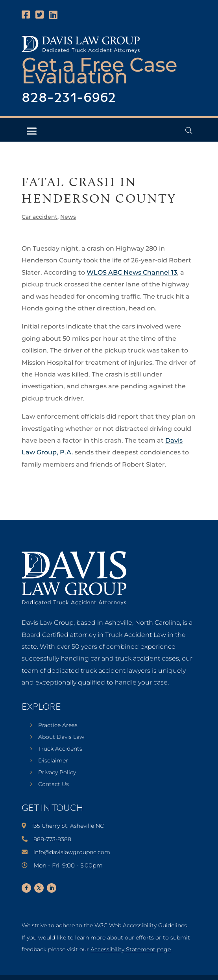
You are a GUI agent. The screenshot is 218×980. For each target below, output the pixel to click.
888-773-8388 (52, 839)
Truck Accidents (60, 749)
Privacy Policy (57, 773)
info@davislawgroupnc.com (72, 852)
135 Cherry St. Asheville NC (68, 826)
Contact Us (54, 784)
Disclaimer (53, 761)
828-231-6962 (69, 98)
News (68, 217)
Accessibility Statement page (131, 949)
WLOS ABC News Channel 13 (132, 272)
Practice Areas (58, 725)
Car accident (40, 217)
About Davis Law (61, 737)
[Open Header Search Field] (189, 130)
